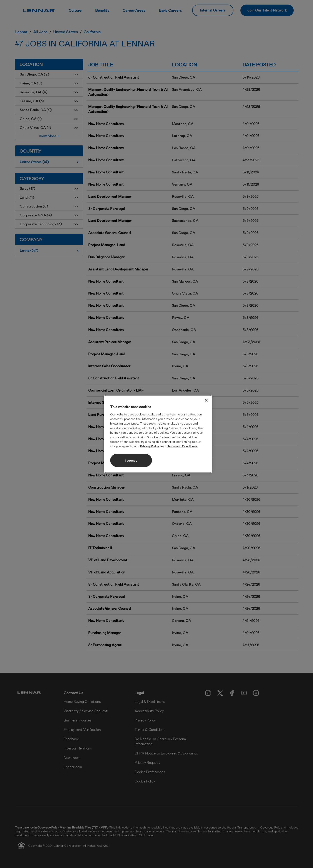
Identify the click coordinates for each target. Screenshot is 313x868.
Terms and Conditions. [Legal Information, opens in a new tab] (182, 446)
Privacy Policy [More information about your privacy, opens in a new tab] (150, 446)
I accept (131, 460)
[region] (158, 434)
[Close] (206, 400)
